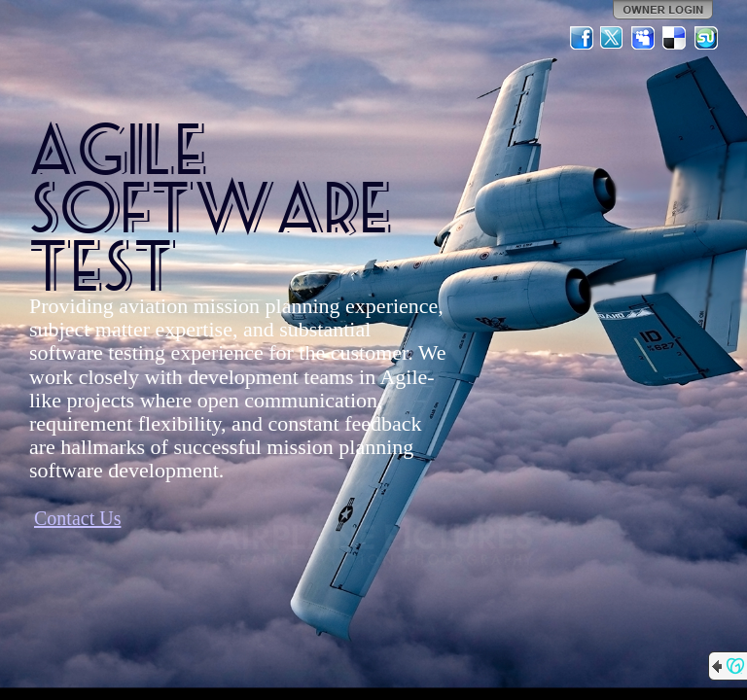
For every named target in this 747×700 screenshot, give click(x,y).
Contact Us (77, 518)
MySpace (644, 38)
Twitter (613, 38)
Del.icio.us (675, 38)
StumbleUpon (706, 38)
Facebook (582, 38)
